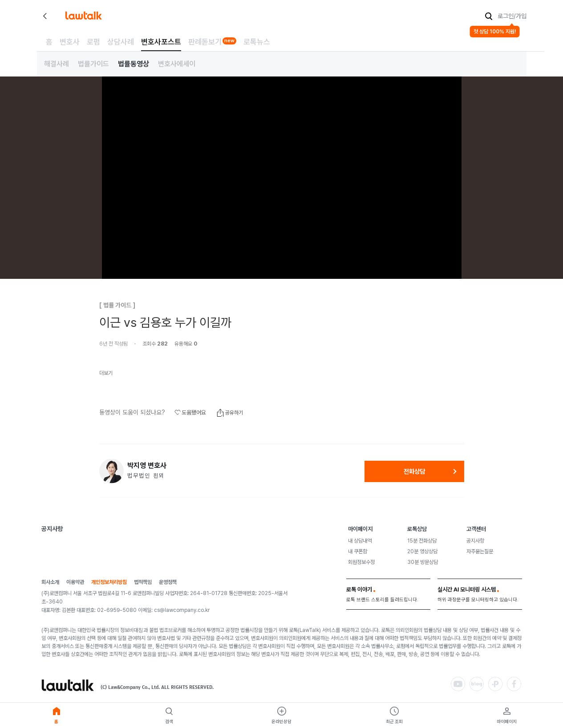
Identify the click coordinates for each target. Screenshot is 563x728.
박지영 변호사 (147, 466)
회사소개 (50, 582)
